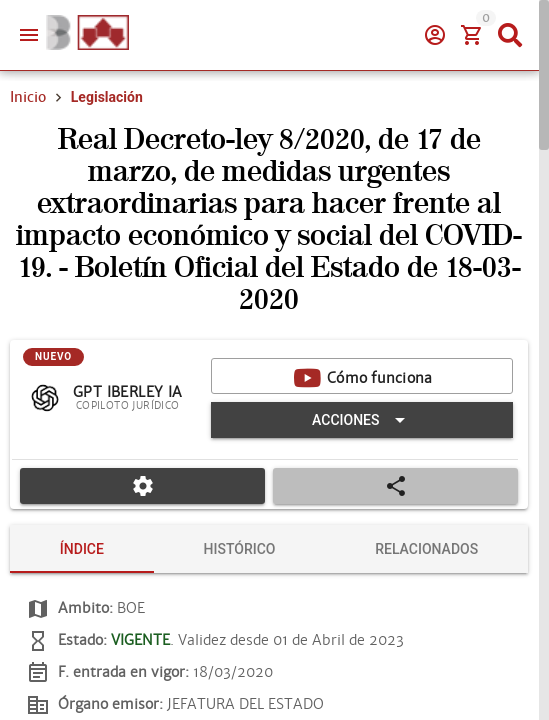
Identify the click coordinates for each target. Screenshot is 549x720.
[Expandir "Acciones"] (362, 420)
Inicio (28, 97)
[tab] (82, 549)
